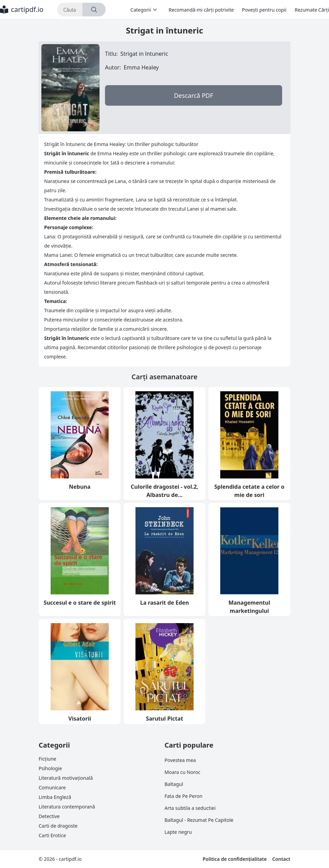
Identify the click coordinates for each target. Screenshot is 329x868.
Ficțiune (47, 759)
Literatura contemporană (67, 807)
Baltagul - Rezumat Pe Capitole (199, 820)
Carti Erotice (52, 835)
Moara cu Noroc (182, 772)
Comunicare (52, 787)
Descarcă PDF (194, 95)
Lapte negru (178, 832)
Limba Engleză (55, 797)
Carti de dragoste (58, 826)
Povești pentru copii (264, 10)
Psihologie (50, 768)
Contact (281, 859)
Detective (49, 816)
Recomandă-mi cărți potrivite (201, 10)
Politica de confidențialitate (234, 859)
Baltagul (174, 784)
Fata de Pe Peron (183, 796)
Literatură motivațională (66, 778)
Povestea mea (180, 760)
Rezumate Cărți (312, 10)
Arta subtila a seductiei (190, 808)
